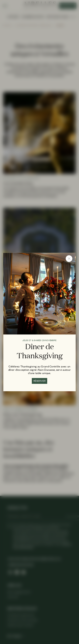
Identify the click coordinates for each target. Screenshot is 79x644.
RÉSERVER (40, 381)
